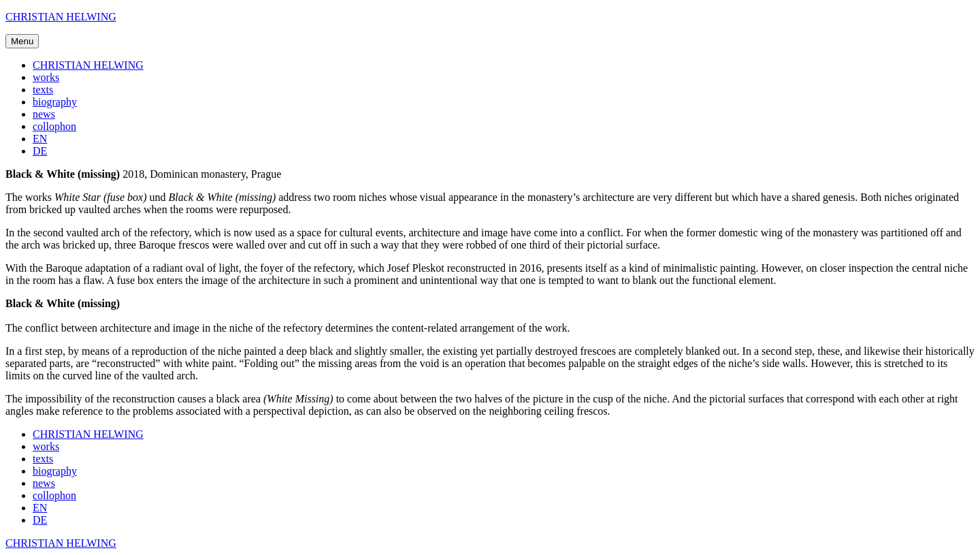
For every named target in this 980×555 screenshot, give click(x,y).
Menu (22, 41)
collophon (54, 126)
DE (40, 151)
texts (43, 90)
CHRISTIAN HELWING (61, 17)
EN (40, 139)
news (44, 114)
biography (55, 102)
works (46, 77)
